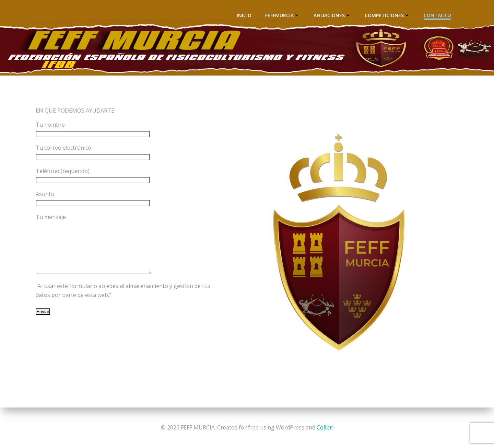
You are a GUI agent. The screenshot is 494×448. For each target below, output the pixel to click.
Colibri (325, 427)
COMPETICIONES (388, 16)
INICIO (244, 16)
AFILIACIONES (333, 16)
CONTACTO (438, 16)
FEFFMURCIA (283, 16)
